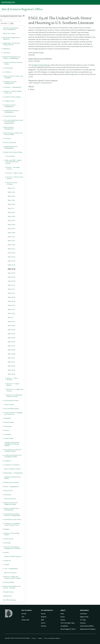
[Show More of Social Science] (3, 539)
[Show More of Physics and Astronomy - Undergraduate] (3, 508)
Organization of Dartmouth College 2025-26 (12, 44)
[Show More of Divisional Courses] (3, 116)
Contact (24, 614)
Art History (8, 72)
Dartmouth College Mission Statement (12, 38)
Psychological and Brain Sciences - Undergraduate (12, 515)
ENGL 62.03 (11, 221)
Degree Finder (84, 617)
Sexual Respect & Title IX (68, 629)
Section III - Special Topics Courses (15, 178)
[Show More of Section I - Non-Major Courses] (5, 167)
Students (44, 617)
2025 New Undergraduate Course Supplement (11, 29)
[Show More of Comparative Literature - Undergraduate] (3, 111)
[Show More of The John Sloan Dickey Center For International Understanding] (3, 120)
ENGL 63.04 (12, 261)
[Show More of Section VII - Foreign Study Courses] (5, 389)
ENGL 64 (11, 318)
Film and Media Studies (12, 409)
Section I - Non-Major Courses (13, 168)
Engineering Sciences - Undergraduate (11, 147)
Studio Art (7, 561)
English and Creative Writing (13, 152)
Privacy (34, 638)
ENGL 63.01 (11, 249)
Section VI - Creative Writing (13, 385)
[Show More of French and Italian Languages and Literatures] (3, 413)
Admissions (84, 614)
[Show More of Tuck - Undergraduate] (3, 569)
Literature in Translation (12, 465)
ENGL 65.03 (12, 370)
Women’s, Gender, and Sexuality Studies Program (13, 577)
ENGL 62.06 (11, 233)
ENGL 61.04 (11, 200)
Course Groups (10, 156)
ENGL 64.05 (12, 338)
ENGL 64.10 (11, 358)
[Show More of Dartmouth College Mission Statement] (2, 38)
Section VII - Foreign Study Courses (15, 390)
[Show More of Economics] (3, 139)
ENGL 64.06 (12, 342)
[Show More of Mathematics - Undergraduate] (3, 473)
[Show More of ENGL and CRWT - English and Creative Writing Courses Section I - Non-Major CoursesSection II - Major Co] (4, 160)
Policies (40, 638)
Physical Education (10, 499)
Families (44, 626)
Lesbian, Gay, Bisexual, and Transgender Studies (13, 456)
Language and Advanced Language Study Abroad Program (12, 444)
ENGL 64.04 (12, 334)
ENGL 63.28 (11, 297)
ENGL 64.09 (12, 354)
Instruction (7, 53)
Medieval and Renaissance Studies (12, 478)
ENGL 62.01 (11, 212)
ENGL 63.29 (11, 301)
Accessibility (64, 626)
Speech (7, 552)
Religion (7, 529)
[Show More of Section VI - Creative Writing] (5, 384)
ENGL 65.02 (11, 366)
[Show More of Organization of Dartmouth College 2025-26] (2, 43)
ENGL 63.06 (12, 269)
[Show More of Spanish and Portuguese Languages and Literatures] (3, 547)
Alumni (43, 623)
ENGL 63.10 (11, 285)
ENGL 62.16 (11, 241)
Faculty (43, 614)
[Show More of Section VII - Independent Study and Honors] (5, 395)
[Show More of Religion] (3, 529)
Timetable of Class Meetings (40, 65)
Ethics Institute (9, 405)
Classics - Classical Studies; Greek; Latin (13, 92)
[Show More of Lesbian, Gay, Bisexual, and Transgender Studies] (3, 455)
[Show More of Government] (3, 426)
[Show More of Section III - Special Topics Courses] (5, 177)
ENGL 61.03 (11, 196)
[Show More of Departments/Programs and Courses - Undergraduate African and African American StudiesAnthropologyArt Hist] (2, 57)
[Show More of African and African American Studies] (3, 62)
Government (8, 426)
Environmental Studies (11, 400)
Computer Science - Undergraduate (10, 106)
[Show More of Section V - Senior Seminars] (5, 378)
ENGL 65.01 (11, 362)
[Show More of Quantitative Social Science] (3, 520)
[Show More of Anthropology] (3, 68)
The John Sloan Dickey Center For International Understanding (14, 122)
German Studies (9, 422)
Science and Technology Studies (12, 534)
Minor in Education (10, 143)
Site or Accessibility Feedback (52, 638)
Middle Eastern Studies (12, 483)
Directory (83, 623)
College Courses (9, 101)
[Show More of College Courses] (3, 101)
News (62, 614)
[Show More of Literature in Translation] (3, 465)
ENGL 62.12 (11, 237)
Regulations (7, 49)
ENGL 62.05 (11, 229)
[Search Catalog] (10, 20)
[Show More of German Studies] (3, 422)
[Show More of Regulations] (2, 49)
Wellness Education (10, 573)
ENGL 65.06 (12, 374)
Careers (63, 620)
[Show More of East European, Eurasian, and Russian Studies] (3, 133)
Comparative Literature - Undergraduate (12, 111)
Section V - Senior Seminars (12, 379)
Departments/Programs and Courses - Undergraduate (12, 58)
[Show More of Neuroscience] (3, 491)
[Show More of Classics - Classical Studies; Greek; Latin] (3, 91)
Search (12, 23)
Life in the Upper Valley (68, 623)
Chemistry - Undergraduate (13, 87)
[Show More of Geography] (3, 418)
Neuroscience (9, 491)
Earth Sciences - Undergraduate (9, 128)
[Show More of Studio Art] (3, 561)
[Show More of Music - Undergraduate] (3, 487)
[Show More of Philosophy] (3, 495)
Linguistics (8, 461)
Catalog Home (7, 596)
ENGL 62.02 (11, 216)
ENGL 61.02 (11, 192)
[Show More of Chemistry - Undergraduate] (3, 87)
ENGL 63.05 (12, 265)
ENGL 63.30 (12, 305)
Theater (7, 565)
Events (63, 617)
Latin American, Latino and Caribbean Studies (13, 450)
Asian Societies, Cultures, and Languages (14, 77)
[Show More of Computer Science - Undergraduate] (3, 105)
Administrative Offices (87, 626)
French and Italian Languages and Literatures (13, 413)
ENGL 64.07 (11, 346)
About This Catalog (9, 33)
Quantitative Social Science (13, 519)
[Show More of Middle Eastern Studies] (3, 483)
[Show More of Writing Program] (3, 582)
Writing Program (9, 582)
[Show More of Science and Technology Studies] (3, 533)
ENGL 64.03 (12, 330)
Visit (23, 617)
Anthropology (9, 68)
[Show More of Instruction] (2, 53)
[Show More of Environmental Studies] (3, 401)
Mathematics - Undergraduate (14, 473)
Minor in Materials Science (13, 469)
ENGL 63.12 (11, 293)
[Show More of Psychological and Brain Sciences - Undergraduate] (3, 514)
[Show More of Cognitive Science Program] (3, 97)
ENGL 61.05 (11, 204)
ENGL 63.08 (12, 277)
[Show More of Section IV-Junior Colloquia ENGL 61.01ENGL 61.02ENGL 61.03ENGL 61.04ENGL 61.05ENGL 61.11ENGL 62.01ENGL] (5, 183)
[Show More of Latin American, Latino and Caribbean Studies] (3, 450)
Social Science (9, 539)
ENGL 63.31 (11, 309)
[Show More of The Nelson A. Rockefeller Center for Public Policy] (3, 524)
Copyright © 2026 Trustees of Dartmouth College (17, 638)
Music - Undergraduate (11, 487)
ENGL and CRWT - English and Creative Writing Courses (14, 162)
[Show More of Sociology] (3, 543)
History (7, 430)
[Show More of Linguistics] (3, 461)
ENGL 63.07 (11, 273)
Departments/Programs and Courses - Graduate (12, 587)
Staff (42, 620)
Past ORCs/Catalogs (9, 600)
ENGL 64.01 (11, 322)
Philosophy (8, 495)
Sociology (7, 543)
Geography (8, 418)
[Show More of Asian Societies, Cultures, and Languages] (3, 76)
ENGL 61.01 (11, 188)
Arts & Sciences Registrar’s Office (22, 9)
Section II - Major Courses (15, 173)
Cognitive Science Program (13, 97)
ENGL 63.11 (11, 289)
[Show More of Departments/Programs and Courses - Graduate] (2, 586)
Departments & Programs (88, 629)
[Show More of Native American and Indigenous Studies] (3, 503)
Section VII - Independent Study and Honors (15, 396)
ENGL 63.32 (11, 313)
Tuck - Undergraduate (11, 569)
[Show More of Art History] (3, 72)
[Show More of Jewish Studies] (3, 438)
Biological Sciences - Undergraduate (11, 82)
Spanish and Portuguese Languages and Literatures (13, 548)
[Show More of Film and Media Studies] (3, 409)
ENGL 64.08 (12, 350)
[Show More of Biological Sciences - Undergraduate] (3, 82)
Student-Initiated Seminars (13, 556)
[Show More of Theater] (3, 565)
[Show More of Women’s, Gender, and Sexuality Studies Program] (3, 577)
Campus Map (25, 620)
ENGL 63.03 (12, 257)
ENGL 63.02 (11, 253)
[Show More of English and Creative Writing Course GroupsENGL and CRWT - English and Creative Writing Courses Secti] (3, 152)
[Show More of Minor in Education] (3, 143)
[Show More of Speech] (3, 552)
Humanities (8, 434)
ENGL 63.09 (12, 281)
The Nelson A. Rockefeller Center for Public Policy (12, 524)
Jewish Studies (9, 438)
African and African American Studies (13, 63)
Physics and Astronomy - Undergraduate (12, 509)
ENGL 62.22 (11, 245)
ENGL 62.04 (11, 225)
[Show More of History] (3, 430)
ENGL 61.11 (11, 208)
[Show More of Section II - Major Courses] (5, 173)
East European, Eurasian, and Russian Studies (13, 134)
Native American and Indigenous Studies (11, 504)
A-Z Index (83, 620)
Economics (8, 138)
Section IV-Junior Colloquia (12, 183)
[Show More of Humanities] (3, 434)
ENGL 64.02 (11, 326)
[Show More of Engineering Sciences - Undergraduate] (3, 147)
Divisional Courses (10, 116)
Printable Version (9, 592)
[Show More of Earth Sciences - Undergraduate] (3, 127)
